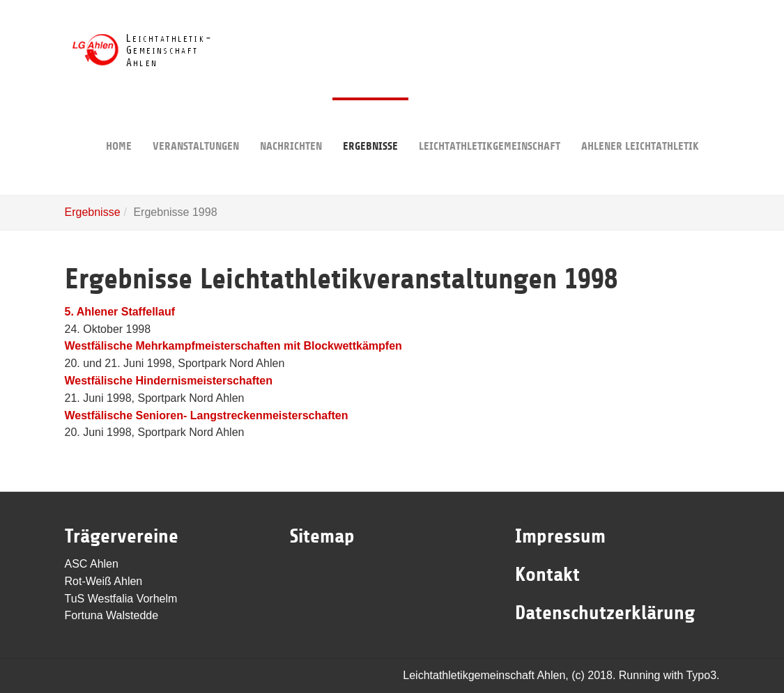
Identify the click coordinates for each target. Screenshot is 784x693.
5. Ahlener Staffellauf (120, 312)
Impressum (560, 536)
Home (119, 125)
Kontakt (547, 575)
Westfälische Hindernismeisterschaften (169, 381)
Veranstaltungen (196, 125)
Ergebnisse (370, 125)
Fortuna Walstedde (112, 615)
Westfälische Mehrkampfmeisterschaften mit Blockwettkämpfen (233, 346)
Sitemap (322, 536)
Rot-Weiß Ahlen (104, 581)
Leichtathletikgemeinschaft (490, 125)
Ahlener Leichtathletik (640, 125)
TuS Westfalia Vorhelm (121, 599)
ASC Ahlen (92, 564)
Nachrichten (291, 125)
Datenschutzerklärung (605, 613)
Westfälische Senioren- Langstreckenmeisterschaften (207, 415)
